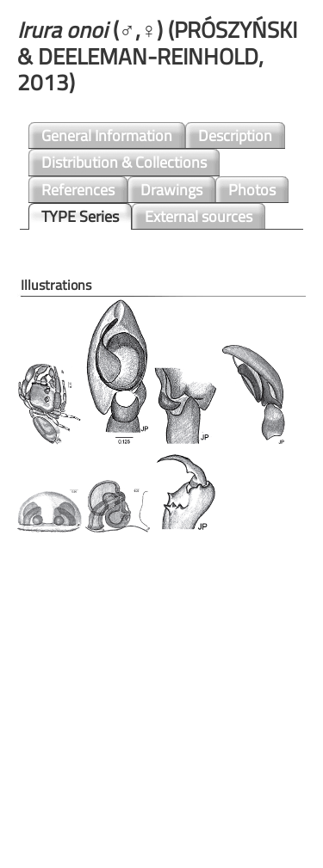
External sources (199, 216)
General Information (107, 135)
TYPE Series (80, 216)
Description (235, 135)
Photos (252, 190)
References (78, 190)
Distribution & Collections (124, 162)
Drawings (171, 190)
